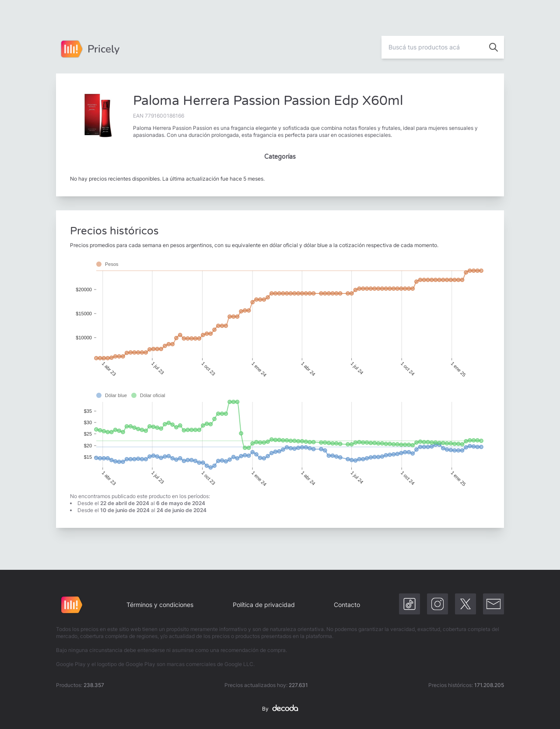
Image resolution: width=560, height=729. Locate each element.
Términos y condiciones (160, 605)
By (280, 709)
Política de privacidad (264, 605)
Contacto (347, 605)
